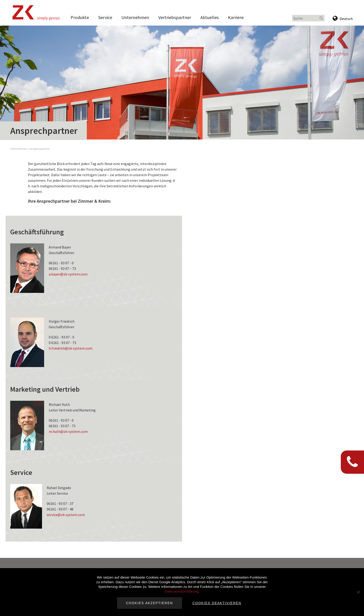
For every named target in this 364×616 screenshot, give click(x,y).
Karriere (236, 17)
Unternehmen (135, 17)
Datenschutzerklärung (182, 591)
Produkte (80, 17)
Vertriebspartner (175, 17)
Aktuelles (210, 17)
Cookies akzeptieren (149, 603)
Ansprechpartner (40, 149)
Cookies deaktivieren (217, 603)
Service (105, 17)
